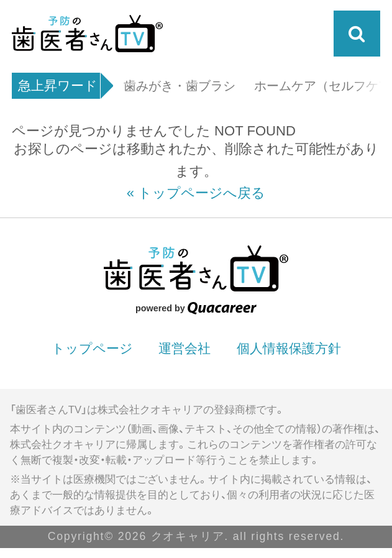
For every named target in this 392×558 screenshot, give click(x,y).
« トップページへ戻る (196, 193)
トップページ (92, 348)
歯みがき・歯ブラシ (180, 86)
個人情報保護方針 (289, 348)
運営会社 (185, 348)
